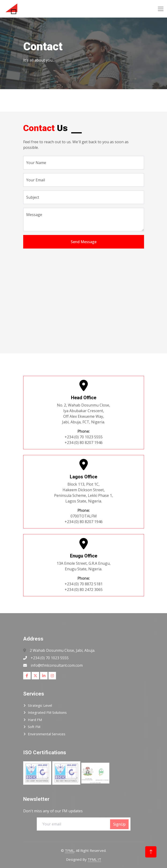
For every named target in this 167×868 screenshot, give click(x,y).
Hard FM (35, 720)
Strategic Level (40, 705)
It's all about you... (39, 60)
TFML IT (94, 859)
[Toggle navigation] (161, 9)
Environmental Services (47, 734)
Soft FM (34, 727)
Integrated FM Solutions (47, 712)
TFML (69, 850)
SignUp (119, 824)
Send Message (84, 242)
